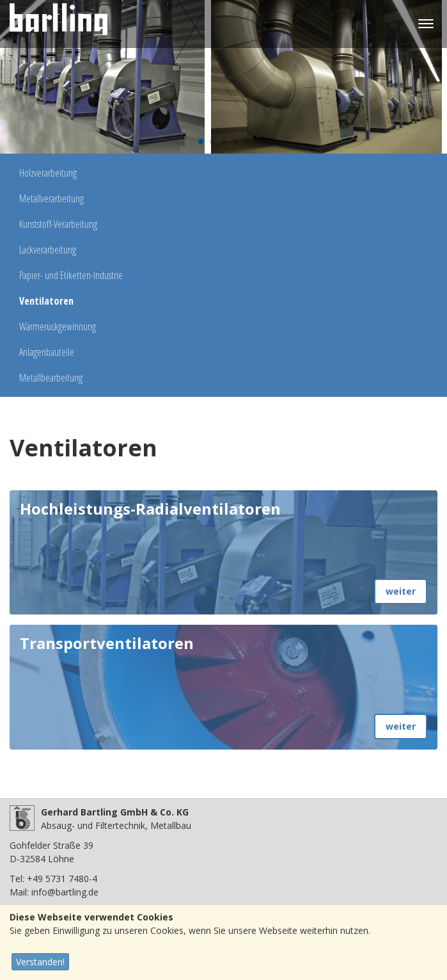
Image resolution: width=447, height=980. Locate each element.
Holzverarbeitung (48, 173)
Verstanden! (40, 962)
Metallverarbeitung (51, 198)
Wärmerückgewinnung (58, 326)
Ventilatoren (46, 301)
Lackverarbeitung (48, 250)
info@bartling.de (65, 892)
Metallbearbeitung (51, 378)
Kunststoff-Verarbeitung (58, 224)
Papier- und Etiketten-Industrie (71, 275)
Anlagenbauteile (47, 352)
